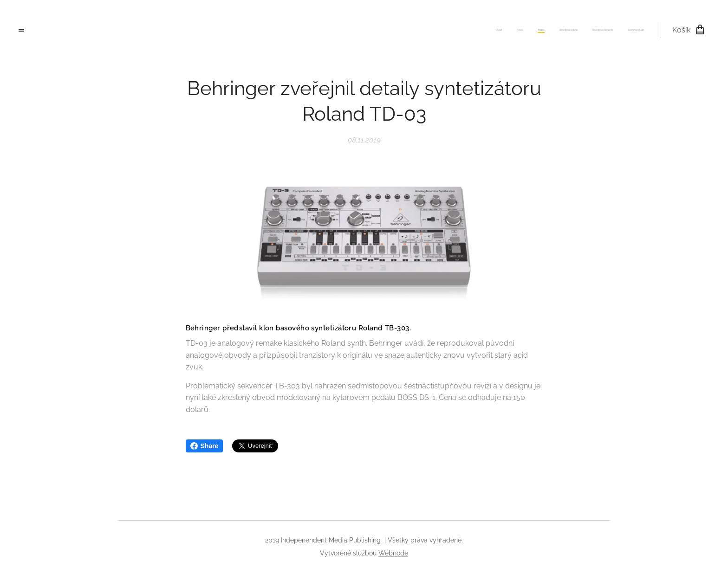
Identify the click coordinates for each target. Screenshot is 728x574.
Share (205, 446)
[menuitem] (572, 30)
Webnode (393, 553)
